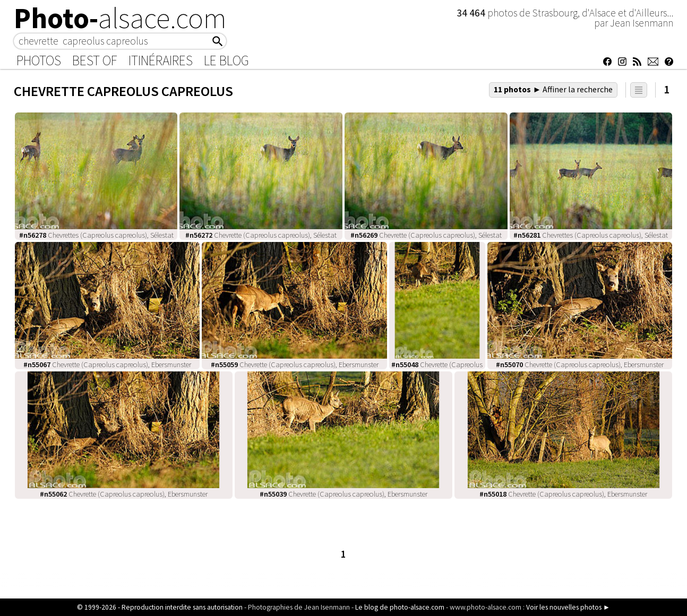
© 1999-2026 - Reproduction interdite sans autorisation (160, 607)
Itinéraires (161, 60)
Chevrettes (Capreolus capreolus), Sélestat (96, 235)
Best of (95, 60)
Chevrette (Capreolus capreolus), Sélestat (261, 235)
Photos (39, 60)
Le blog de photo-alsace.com (400, 607)
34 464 (472, 13)
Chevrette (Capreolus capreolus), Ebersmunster (107, 365)
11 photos (553, 89)
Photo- (120, 18)
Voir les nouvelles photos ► (568, 607)
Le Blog (226, 60)
